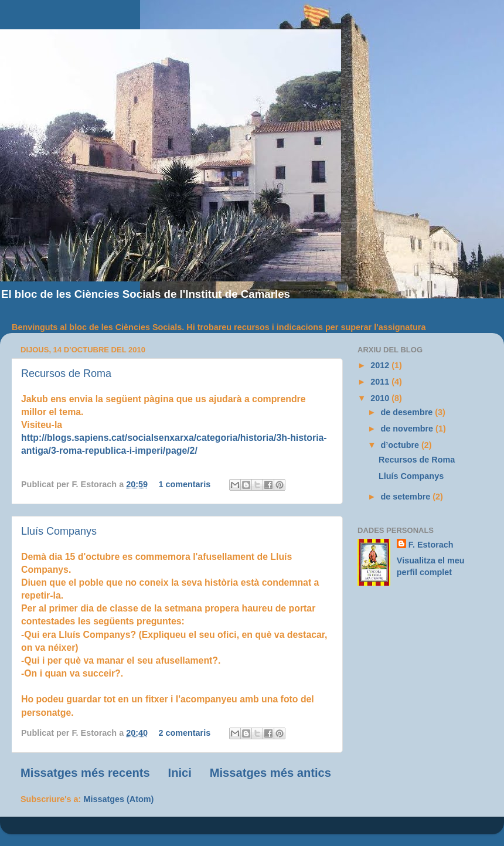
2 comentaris (184, 733)
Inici (180, 773)
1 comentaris (184, 484)
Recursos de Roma (66, 373)
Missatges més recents (85, 773)
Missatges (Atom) (118, 799)
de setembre (407, 497)
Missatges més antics (270, 773)
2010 (381, 398)
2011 (381, 382)
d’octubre (401, 445)
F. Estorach (431, 545)
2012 (381, 365)
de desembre (408, 412)
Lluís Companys (59, 531)
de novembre (408, 429)
